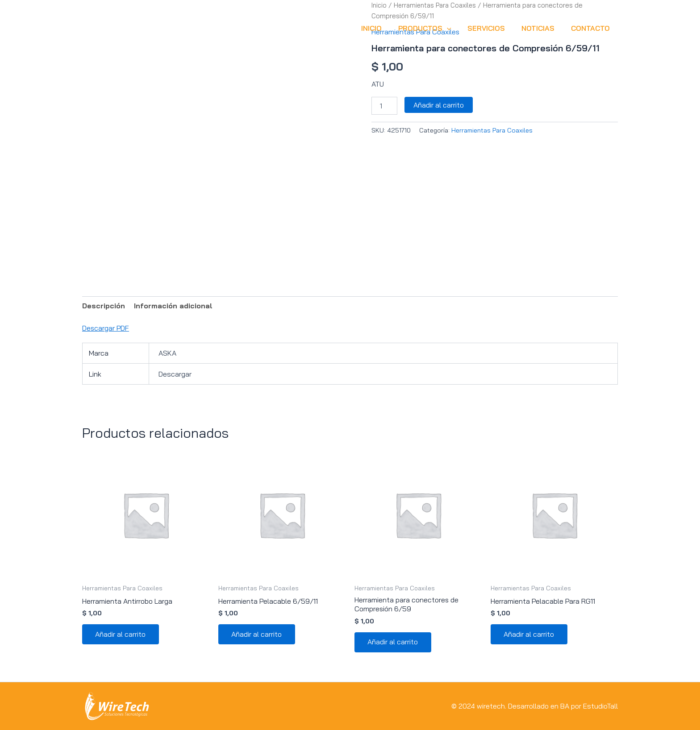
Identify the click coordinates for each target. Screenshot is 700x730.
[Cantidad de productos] (384, 105)
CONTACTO (591, 28)
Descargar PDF (106, 328)
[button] (454, 28)
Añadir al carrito (439, 104)
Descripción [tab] (104, 306)
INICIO (381, 28)
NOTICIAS (541, 28)
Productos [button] (432, 28)
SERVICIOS (492, 28)
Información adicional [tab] (174, 306)
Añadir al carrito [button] (121, 635)
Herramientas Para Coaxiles (492, 130)
